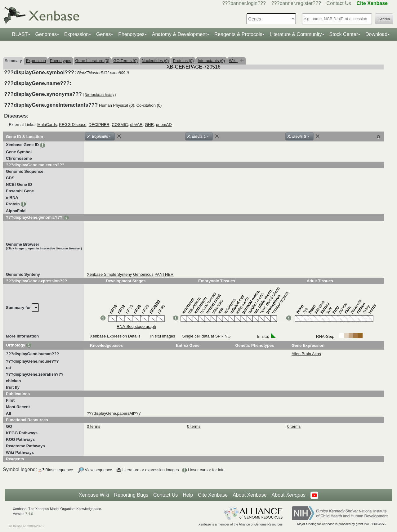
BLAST (20, 34)
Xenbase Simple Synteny (109, 274)
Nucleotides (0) (155, 61)
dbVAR (136, 125)
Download (376, 34)
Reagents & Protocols (238, 34)
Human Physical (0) (116, 105)
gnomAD (164, 125)
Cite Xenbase (213, 495)
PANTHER (164, 274)
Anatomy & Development (179, 34)
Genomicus (143, 274)
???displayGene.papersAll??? (114, 413)
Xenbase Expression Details (115, 336)
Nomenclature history (100, 95)
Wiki (233, 61)
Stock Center (344, 34)
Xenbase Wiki (94, 495)
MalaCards (47, 125)
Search (384, 19)
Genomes (46, 34)
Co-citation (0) (149, 105)
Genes (103, 34)
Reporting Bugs (131, 495)
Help (188, 495)
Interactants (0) (211, 61)
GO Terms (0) (125, 61)
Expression (76, 34)
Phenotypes (131, 34)
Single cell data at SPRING (206, 336)
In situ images (163, 336)
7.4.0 (29, 514)
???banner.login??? (244, 3)
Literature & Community (296, 34)
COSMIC (120, 125)
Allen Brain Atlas (306, 354)
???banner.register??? (296, 3)
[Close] (119, 136)
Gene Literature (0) (92, 61)
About (289, 495)
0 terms (94, 426)
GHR (149, 125)
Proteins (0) (183, 61)
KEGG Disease (73, 125)
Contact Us (339, 3)
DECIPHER (99, 125)
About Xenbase (250, 495)
